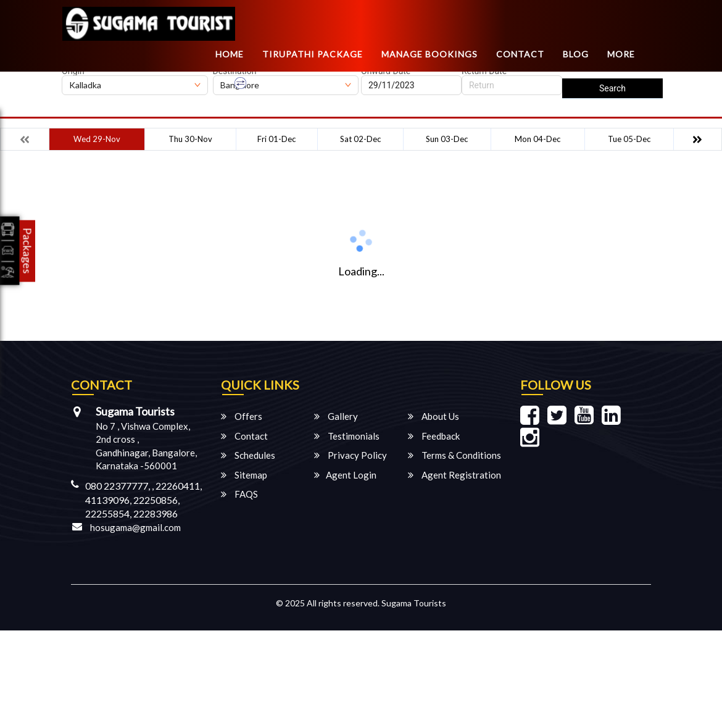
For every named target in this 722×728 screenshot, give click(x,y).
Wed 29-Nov (97, 139)
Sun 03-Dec (447, 139)
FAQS (239, 494)
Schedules (248, 455)
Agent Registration (454, 475)
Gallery (336, 416)
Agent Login (345, 475)
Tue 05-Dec (629, 139)
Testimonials (347, 436)
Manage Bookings (429, 54)
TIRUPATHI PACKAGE (313, 54)
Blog (576, 54)
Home (230, 54)
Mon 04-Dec (537, 139)
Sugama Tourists (414, 603)
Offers (242, 416)
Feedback (434, 436)
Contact (520, 54)
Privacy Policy (351, 455)
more (621, 54)
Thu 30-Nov (190, 139)
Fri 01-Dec (276, 139)
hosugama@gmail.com (135, 527)
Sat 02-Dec (360, 139)
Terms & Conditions (454, 455)
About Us (434, 416)
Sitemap (244, 475)
